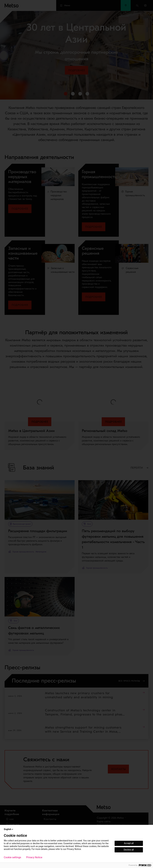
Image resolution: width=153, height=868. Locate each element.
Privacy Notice (34, 857)
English (9, 829)
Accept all (129, 843)
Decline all (129, 850)
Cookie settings (12, 857)
